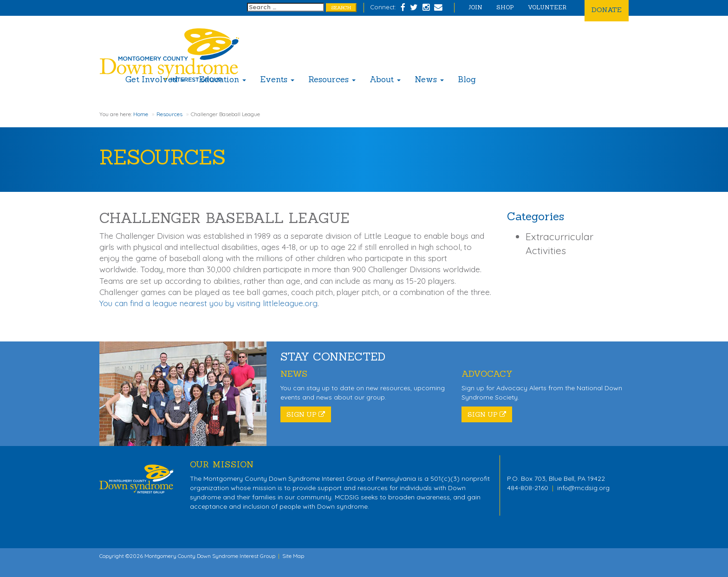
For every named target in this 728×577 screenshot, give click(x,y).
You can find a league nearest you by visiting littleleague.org (208, 303)
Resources (332, 79)
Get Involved (155, 79)
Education (222, 79)
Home (141, 114)
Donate (607, 10)
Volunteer (547, 7)
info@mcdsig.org (583, 488)
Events (277, 79)
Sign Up (306, 414)
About (385, 79)
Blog (467, 79)
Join (475, 7)
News (429, 79)
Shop (505, 7)
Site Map (293, 556)
